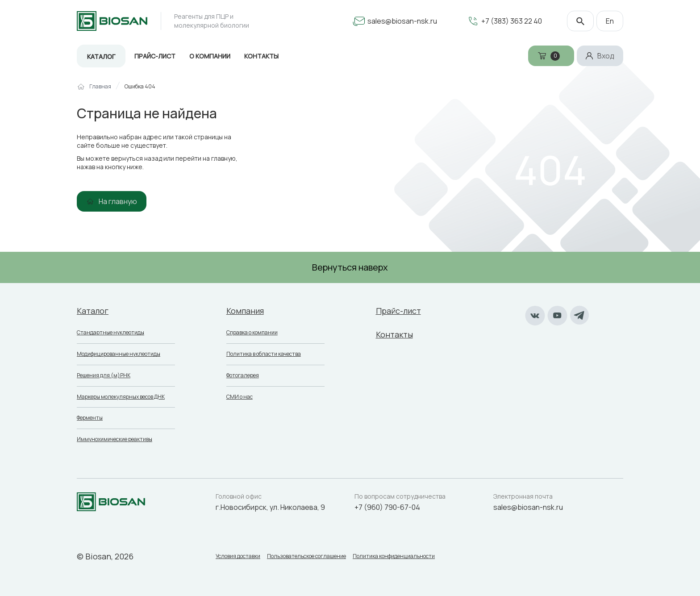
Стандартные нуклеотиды (110, 332)
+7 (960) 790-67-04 (387, 507)
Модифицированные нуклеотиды (119, 354)
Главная (100, 87)
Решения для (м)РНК (104, 375)
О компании (210, 56)
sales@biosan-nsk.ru (402, 21)
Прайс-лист (155, 56)
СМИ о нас (240, 397)
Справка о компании (252, 332)
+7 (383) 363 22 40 (512, 21)
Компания (245, 311)
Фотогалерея (243, 375)
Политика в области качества (264, 354)
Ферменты (90, 418)
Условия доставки (238, 556)
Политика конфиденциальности (394, 556)
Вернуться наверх (350, 267)
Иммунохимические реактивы (115, 439)
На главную (118, 201)
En (610, 21)
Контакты (261, 56)
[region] (350, 90)
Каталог (101, 56)
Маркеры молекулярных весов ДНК (121, 397)
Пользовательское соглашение (306, 556)
